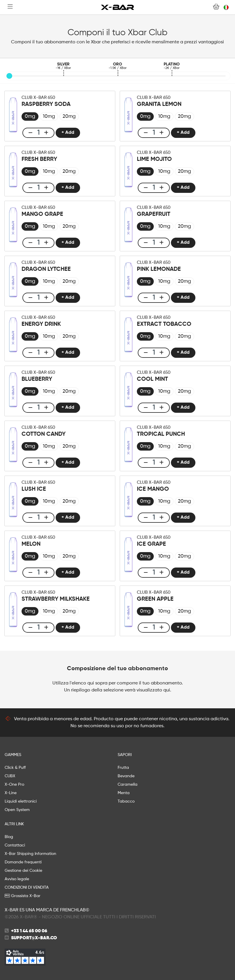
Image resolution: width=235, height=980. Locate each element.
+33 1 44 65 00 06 (29, 931)
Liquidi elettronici (21, 801)
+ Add (68, 133)
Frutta (123, 768)
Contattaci (15, 845)
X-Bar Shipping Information (30, 854)
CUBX (10, 776)
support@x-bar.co (34, 938)
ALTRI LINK (14, 824)
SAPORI (125, 755)
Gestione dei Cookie (23, 871)
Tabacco (126, 801)
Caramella (128, 785)
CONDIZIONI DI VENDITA (27, 887)
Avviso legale (17, 879)
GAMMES (13, 755)
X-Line (11, 793)
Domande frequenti (23, 862)
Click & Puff (15, 768)
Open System (17, 810)
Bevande (126, 776)
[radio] (30, 117)
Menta (124, 793)
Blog (9, 837)
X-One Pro (14, 785)
